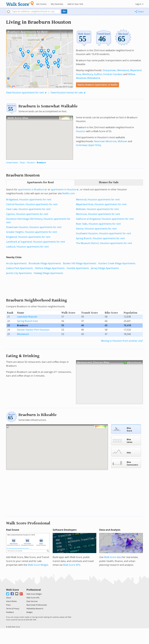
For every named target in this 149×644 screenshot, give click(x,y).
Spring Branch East (27, 321)
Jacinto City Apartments (19, 273)
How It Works (11, 601)
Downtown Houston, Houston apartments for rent (34, 227)
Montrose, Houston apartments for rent (98, 214)
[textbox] (35, 11)
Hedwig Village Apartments (49, 273)
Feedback (10, 612)
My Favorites (57, 4)
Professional (34, 590)
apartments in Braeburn (31, 190)
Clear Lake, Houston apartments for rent (28, 209)
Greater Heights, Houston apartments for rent (32, 232)
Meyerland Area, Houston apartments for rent (101, 204)
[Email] (17, 594)
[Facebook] (12, 594)
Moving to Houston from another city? (122, 341)
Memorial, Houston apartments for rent (98, 200)
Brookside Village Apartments (45, 263)
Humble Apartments (78, 268)
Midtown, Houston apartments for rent (97, 209)
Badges (30, 612)
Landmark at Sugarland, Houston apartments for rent (36, 242)
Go (64, 11)
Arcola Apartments (16, 263)
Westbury (87, 74)
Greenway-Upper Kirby (88, 145)
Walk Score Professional (28, 523)
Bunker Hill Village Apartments (80, 263)
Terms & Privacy (13, 608)
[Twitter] (8, 594)
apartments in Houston (64, 190)
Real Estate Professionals (37, 605)
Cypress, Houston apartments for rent (27, 214)
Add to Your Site (75, 4)
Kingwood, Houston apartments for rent (28, 237)
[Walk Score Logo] (20, 4)
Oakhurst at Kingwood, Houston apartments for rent (105, 219)
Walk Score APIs (72, 565)
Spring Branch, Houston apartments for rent (100, 238)
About (9, 597)
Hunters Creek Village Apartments (117, 263)
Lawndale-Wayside (27, 317)
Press (8, 605)
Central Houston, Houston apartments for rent (32, 204)
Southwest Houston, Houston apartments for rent (104, 233)
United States (12, 163)
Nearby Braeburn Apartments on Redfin (97, 85)
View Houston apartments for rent (25, 93)
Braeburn (41, 163)
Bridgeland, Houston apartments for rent (29, 200)
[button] (8, 11)
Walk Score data (113, 557)
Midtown (123, 141)
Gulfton (98, 74)
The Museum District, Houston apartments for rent (104, 243)
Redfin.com (68, 193)
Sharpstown (109, 70)
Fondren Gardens (113, 74)
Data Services (32, 601)
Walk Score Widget (38, 565)
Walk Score (12, 590)
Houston (31, 163)
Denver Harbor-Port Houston (33, 330)
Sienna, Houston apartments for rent (96, 229)
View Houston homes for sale (67, 93)
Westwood (123, 70)
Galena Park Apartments (20, 268)
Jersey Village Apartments (105, 268)
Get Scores (41, 4)
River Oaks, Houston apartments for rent (98, 224)
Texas (22, 163)
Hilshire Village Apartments (50, 268)
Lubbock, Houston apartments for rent (27, 247)
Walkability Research (35, 608)
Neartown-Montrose (105, 141)
